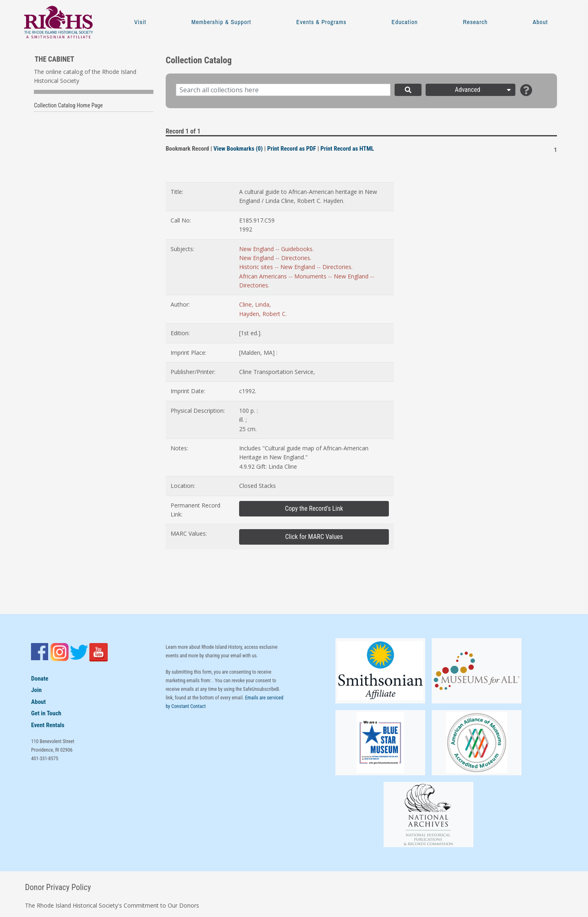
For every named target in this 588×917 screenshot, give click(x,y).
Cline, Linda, (255, 304)
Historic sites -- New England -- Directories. (296, 267)
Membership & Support (221, 22)
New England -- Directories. (275, 258)
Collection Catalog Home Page (68, 105)
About (540, 22)
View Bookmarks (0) (238, 149)
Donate (40, 679)
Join (36, 690)
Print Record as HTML (347, 149)
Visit (140, 22)
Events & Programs (321, 22)
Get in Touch (46, 713)
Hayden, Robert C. (263, 314)
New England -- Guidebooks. (276, 249)
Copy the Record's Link (314, 509)
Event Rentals (48, 725)
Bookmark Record (187, 149)
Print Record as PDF (292, 149)
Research (475, 22)
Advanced (484, 90)
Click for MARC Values (314, 537)
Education (404, 22)
